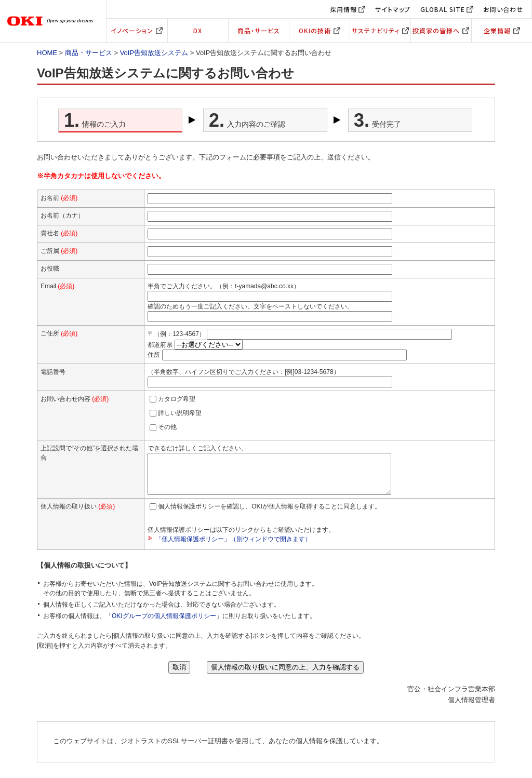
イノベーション (137, 30)
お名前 (59, 198)
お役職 (50, 269)
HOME (47, 53)
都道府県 (160, 345)
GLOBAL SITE (443, 9)
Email (57, 286)
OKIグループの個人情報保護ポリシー (164, 624)
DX (198, 30)
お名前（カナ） (62, 216)
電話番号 (53, 372)
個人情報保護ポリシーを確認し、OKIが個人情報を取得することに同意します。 (269, 514)
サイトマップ (393, 9)
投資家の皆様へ (441, 30)
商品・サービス (259, 30)
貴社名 (59, 233)
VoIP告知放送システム (154, 53)
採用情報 (343, 9)
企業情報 (502, 30)
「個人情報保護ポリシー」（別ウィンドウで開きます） (233, 547)
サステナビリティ (380, 30)
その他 (167, 427)
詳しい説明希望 (180, 413)
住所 (154, 354)
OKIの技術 (320, 30)
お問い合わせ (503, 9)
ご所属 (59, 251)
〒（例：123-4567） (176, 333)
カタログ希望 (177, 399)
